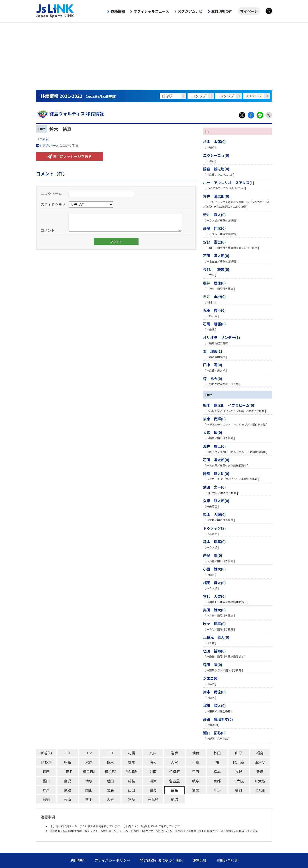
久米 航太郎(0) (216, 501)
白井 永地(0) (214, 296)
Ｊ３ (110, 753)
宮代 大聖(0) (214, 596)
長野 (239, 771)
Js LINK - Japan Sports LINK (55, 11)
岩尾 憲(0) (213, 555)
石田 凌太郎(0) (216, 256)
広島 (110, 790)
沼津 (153, 781)
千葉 (196, 762)
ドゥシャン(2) (214, 528)
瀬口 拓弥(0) (214, 733)
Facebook (251, 115)
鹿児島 (153, 799)
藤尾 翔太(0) (214, 228)
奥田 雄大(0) (214, 610)
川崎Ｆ (67, 771)
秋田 (217, 753)
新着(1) (46, 753)
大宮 (174, 762)
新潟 (260, 771)
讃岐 (153, 790)
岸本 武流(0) (214, 692)
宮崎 (132, 799)
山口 (132, 790)
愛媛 (196, 790)
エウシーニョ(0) (216, 155)
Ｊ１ (67, 753)
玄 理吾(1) (213, 351)
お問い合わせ (227, 860)
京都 (217, 781)
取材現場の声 (222, 11)
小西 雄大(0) (214, 569)
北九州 (260, 790)
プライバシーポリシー (112, 860)
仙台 (196, 753)
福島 (260, 753)
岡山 (89, 790)
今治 (217, 790)
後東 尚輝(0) (214, 419)
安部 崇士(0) (214, 242)
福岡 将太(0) (214, 583)
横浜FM (89, 771)
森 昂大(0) (213, 379)
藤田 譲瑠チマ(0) (218, 719)
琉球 (174, 799)
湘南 (153, 771)
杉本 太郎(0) (214, 141)
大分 (110, 799)
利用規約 (78, 860)
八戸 (153, 753)
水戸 (89, 762)
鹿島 (67, 762)
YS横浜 (132, 771)
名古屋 (174, 781)
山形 (239, 753)
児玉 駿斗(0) (214, 310)
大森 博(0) (213, 432)
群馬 (132, 762)
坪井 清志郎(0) (216, 196)
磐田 (110, 781)
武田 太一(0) (214, 487)
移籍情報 (118, 11)
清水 (89, 781)
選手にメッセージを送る (69, 156)
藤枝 (132, 781)
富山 (46, 781)
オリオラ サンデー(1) (222, 337)
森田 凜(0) (213, 665)
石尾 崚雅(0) (214, 324)
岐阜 (196, 781)
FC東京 (239, 762)
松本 (217, 771)
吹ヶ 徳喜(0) (214, 624)
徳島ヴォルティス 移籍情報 (70, 114)
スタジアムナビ (190, 11)
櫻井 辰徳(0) (214, 283)
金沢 (67, 781)
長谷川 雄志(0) (216, 269)
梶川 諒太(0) (214, 705)
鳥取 (67, 790)
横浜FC (110, 771)
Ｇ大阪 (239, 781)
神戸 (46, 790)
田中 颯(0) (213, 365)
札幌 (132, 753)
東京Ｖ (260, 762)
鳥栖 (46, 799)
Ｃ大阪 (44, 139)
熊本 (89, 799)
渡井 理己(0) (214, 446)
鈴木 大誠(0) (214, 514)
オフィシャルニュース (151, 11)
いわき (46, 762)
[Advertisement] (154, 56)
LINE (260, 115)
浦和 (153, 762)
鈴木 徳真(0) (214, 542)
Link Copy (269, 115)
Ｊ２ (89, 753)
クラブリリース (47, 145)
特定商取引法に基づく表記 (161, 860)
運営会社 (200, 860)
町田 (46, 771)
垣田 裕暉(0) (214, 651)
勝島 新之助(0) (216, 169)
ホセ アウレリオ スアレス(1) (229, 183)
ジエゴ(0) (211, 678)
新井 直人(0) (214, 215)
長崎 (67, 799)
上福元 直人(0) (216, 637)
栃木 (110, 762)
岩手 (174, 753)
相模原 (174, 771)
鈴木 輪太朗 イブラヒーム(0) (229, 405)
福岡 (239, 790)
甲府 (196, 771)
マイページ (249, 11)
